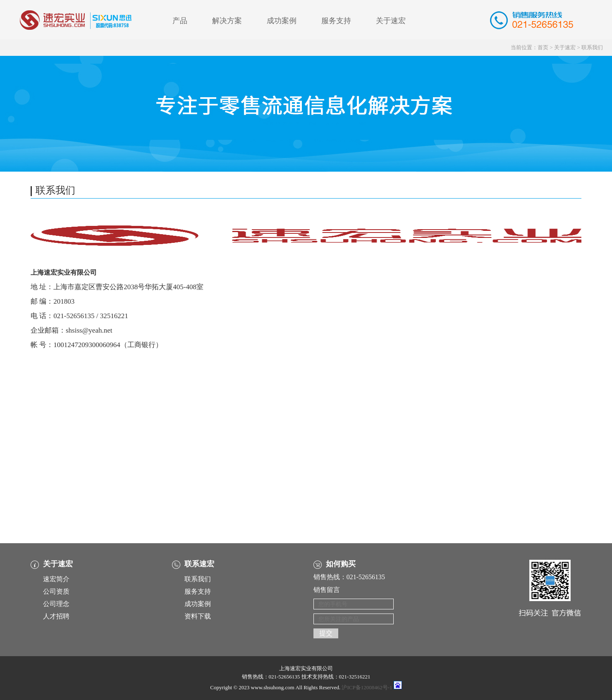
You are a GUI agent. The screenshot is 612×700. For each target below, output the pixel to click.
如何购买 (341, 564)
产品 (180, 21)
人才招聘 (56, 616)
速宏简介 (56, 579)
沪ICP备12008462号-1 (367, 687)
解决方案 (227, 21)
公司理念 (56, 604)
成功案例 (282, 21)
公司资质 (56, 591)
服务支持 (336, 21)
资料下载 (198, 616)
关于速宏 (391, 21)
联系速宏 (199, 564)
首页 (543, 47)
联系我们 (592, 47)
